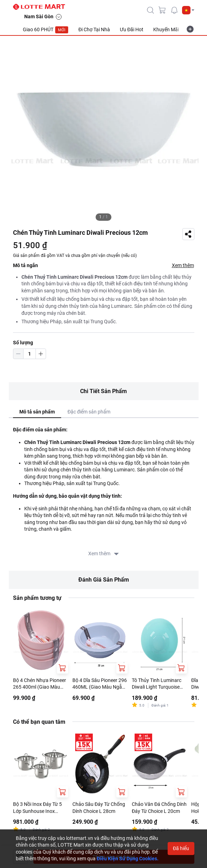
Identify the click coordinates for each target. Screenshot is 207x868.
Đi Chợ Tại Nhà (94, 29)
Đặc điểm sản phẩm (89, 412)
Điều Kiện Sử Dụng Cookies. (128, 859)
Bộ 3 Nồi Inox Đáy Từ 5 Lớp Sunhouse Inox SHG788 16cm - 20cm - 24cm (38, 808)
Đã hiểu (181, 848)
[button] (188, 10)
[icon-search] (150, 10)
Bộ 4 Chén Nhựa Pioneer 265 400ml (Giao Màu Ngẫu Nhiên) (40, 684)
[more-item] (190, 29)
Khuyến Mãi (166, 29)
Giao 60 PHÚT (46, 30)
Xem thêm (183, 265)
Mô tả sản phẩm (37, 412)
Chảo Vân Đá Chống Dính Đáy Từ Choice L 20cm (159, 808)
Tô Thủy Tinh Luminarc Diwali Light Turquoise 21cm (157, 684)
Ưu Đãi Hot (132, 29)
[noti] (174, 10)
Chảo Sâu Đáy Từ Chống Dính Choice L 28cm (99, 808)
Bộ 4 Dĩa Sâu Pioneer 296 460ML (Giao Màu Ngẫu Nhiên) (100, 684)
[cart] (162, 10)
